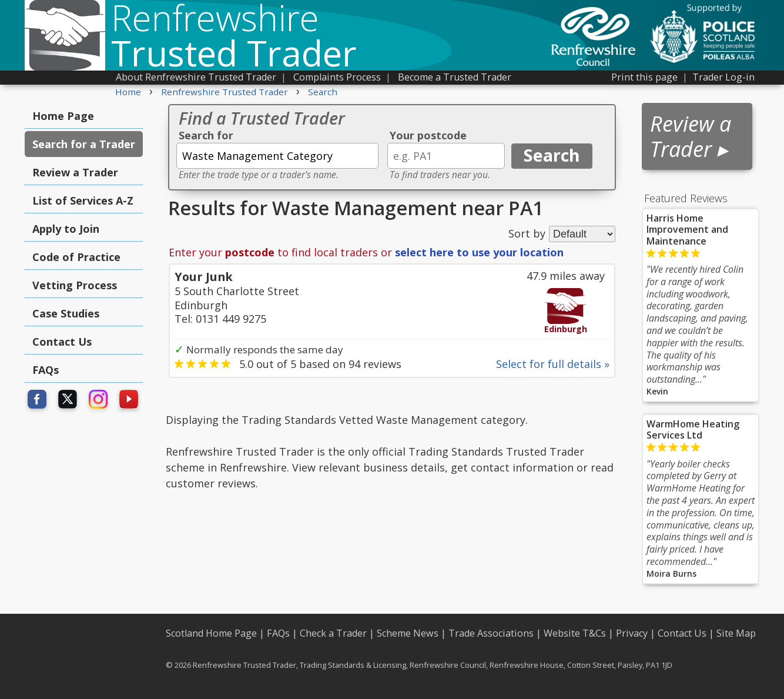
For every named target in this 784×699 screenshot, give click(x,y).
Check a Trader (333, 633)
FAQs (46, 370)
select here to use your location (479, 252)
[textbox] (277, 156)
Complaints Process (337, 77)
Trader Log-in (723, 77)
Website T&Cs (575, 633)
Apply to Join (66, 229)
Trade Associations (491, 633)
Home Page (63, 116)
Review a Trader (75, 172)
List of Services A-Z (83, 200)
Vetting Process (75, 285)
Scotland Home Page (211, 633)
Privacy (632, 633)
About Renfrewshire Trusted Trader (196, 77)
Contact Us (62, 342)
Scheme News (408, 633)
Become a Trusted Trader (455, 77)
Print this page (644, 77)
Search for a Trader (84, 144)
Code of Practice (76, 257)
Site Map (736, 633)
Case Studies (66, 313)
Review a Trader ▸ (691, 136)
